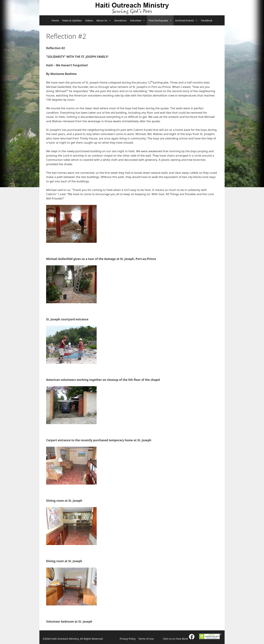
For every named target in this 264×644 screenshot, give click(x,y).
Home (55, 20)
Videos (89, 20)
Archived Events (187, 20)
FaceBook (207, 20)
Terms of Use (146, 639)
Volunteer (138, 20)
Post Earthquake (161, 20)
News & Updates (72, 20)
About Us (105, 20)
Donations (120, 20)
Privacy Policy (128, 639)
